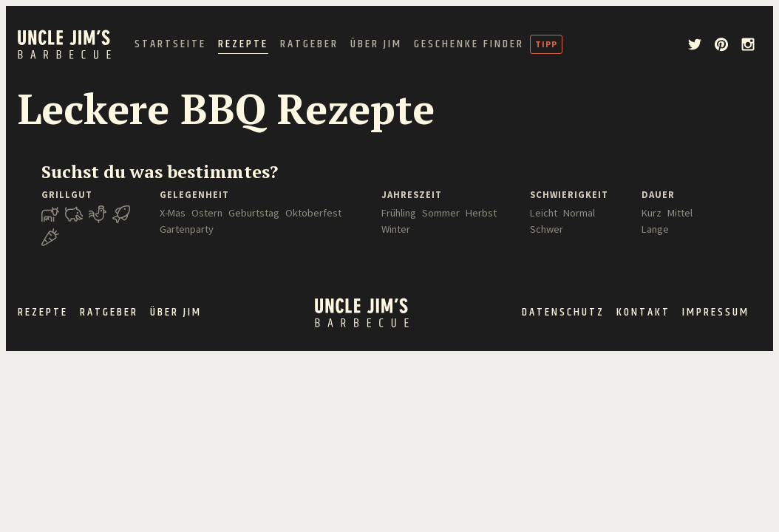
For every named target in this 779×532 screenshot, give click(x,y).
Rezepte (243, 44)
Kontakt (643, 313)
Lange (655, 229)
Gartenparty (187, 229)
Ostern (207, 213)
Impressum (716, 313)
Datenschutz (563, 313)
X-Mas (173, 213)
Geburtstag (254, 213)
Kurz (652, 213)
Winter (396, 229)
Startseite (170, 44)
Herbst (481, 213)
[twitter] (695, 44)
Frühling (399, 213)
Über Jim (376, 44)
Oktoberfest (313, 213)
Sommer (441, 213)
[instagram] (748, 44)
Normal (579, 213)
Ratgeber (309, 44)
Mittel (680, 213)
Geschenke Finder (469, 44)
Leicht (544, 213)
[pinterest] (721, 44)
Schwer (547, 229)
